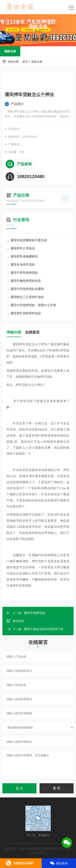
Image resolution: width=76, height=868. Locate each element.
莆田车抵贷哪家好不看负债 (27, 240)
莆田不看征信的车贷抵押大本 (44, 629)
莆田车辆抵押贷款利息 (24, 281)
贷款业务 (10, 51)
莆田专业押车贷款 (21, 264)
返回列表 (15, 621)
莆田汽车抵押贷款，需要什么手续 (32, 305)
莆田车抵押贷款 (35, 613)
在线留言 (32, 332)
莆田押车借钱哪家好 (23, 256)
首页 (25, 62)
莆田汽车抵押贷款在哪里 (26, 289)
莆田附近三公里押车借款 (26, 297)
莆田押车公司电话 (21, 248)
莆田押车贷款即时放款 (24, 313)
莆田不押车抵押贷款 (23, 273)
